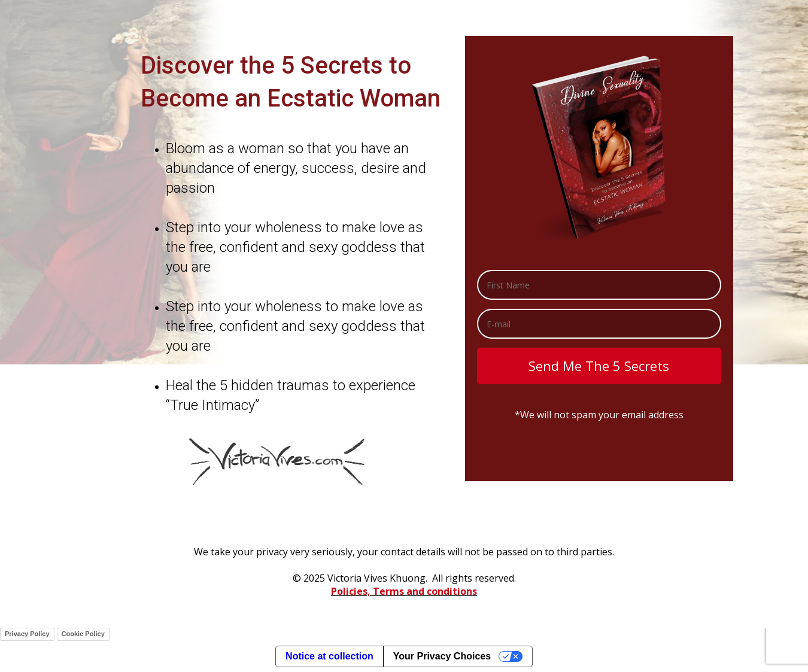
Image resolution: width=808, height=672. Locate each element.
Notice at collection (329, 656)
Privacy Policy (27, 634)
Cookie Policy (83, 634)
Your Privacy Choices (442, 656)
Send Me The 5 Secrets (599, 366)
